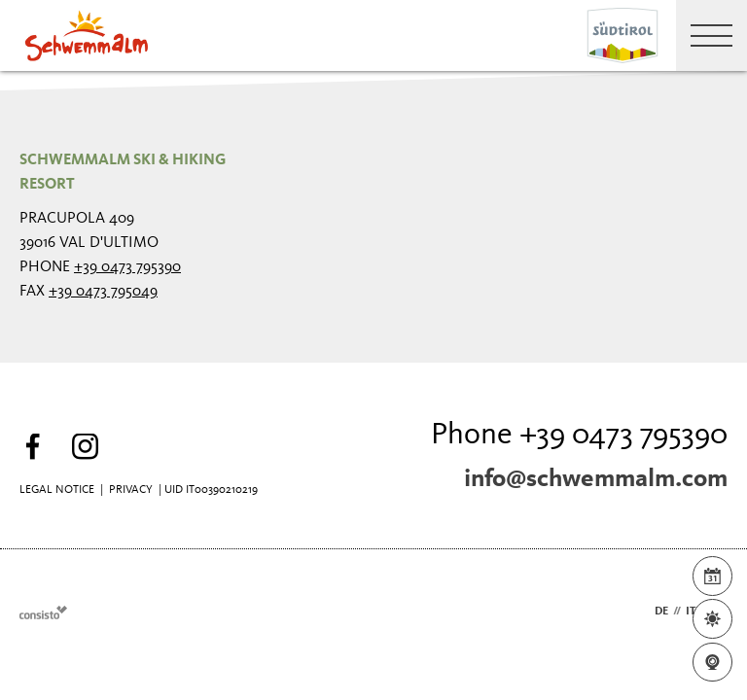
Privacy (131, 490)
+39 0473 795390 (127, 267)
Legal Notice (57, 490)
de (661, 612)
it (691, 612)
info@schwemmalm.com (596, 479)
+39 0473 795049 (103, 292)
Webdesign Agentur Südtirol (43, 612)
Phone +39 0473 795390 (579, 436)
